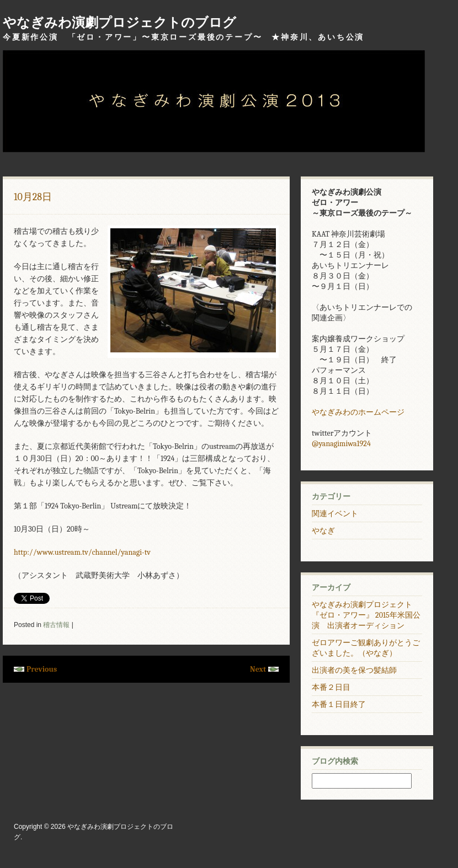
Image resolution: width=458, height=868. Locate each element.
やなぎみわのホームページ (358, 412)
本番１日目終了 (339, 704)
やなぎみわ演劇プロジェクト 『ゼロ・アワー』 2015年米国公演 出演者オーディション (366, 615)
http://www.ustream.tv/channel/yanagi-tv (82, 552)
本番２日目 (331, 687)
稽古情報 (56, 625)
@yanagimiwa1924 (341, 444)
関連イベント (335, 514)
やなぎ (323, 531)
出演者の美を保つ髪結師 (354, 670)
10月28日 (33, 197)
